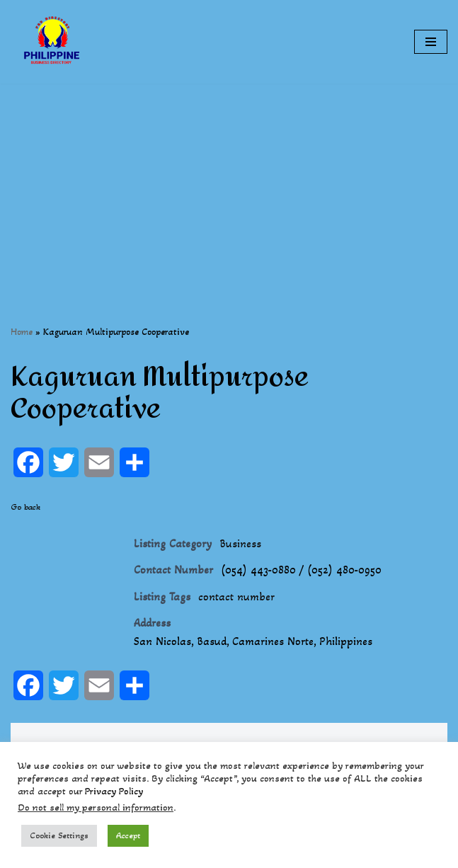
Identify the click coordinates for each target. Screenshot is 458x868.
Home (22, 332)
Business (240, 543)
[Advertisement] (229, 183)
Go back (25, 507)
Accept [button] (128, 835)
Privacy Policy (114, 791)
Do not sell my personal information (96, 807)
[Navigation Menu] (431, 42)
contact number (236, 596)
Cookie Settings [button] (59, 835)
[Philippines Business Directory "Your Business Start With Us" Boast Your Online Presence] (53, 42)
